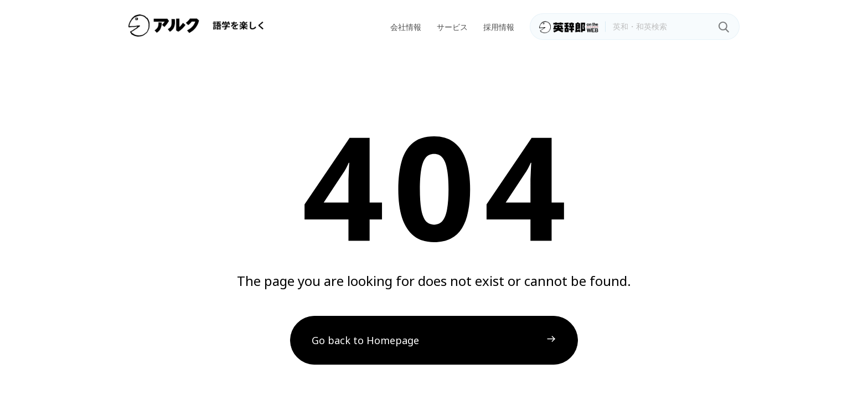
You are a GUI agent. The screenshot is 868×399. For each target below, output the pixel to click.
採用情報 (499, 27)
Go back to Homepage (365, 340)
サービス (452, 27)
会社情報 (406, 27)
